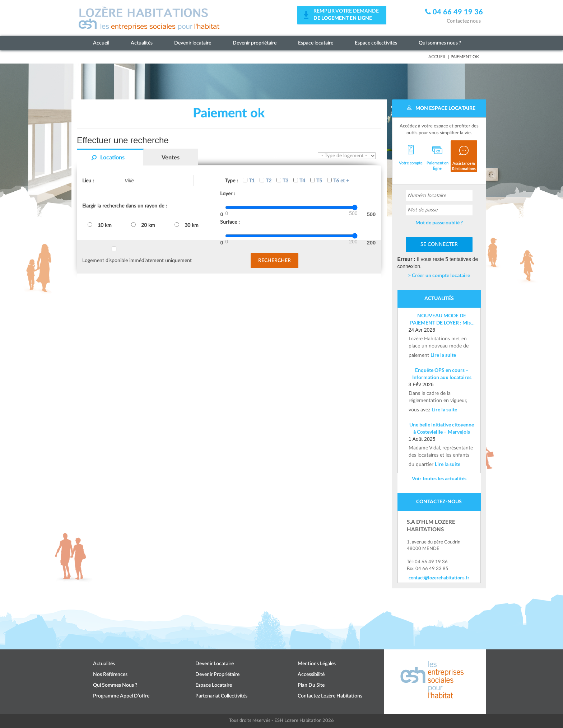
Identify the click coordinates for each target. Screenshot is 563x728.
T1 (249, 181)
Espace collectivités (376, 43)
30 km (187, 225)
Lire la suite (443, 355)
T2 (266, 181)
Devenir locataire (193, 43)
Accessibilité (311, 675)
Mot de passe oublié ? (439, 222)
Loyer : (228, 194)
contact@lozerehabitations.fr (439, 578)
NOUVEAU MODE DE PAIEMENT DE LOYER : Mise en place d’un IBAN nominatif (442, 319)
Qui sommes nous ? (440, 43)
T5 (316, 181)
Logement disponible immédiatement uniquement (137, 261)
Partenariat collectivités (221, 696)
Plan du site (311, 685)
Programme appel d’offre (121, 696)
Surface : (230, 222)
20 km (143, 225)
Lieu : (88, 181)
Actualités (142, 43)
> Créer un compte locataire (439, 275)
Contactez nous (464, 21)
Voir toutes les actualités (439, 478)
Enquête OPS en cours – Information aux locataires (442, 374)
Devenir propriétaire (255, 43)
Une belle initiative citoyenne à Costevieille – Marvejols (442, 428)
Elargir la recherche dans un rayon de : (125, 206)
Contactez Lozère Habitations (330, 696)
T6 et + (338, 181)
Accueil (101, 43)
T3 (282, 181)
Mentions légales (317, 664)
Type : (231, 181)
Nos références (110, 675)
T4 (299, 181)
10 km (100, 225)
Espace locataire (316, 43)
